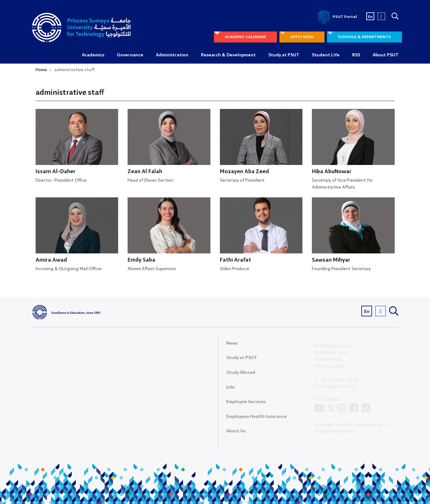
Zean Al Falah (145, 172)
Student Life (326, 55)
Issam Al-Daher (56, 172)
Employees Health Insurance (256, 419)
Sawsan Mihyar (331, 260)
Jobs (230, 390)
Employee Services (246, 405)
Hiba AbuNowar (332, 172)
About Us (236, 434)
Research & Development (228, 55)
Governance (130, 55)
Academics (93, 55)
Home (41, 70)
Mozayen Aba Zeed (244, 172)
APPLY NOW (302, 37)
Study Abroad (241, 375)
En (370, 17)
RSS (356, 55)
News (232, 346)
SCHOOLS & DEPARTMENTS (364, 37)
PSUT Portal (336, 17)
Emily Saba (141, 260)
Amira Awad (51, 260)
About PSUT (386, 55)
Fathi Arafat (235, 260)
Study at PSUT (284, 55)
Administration (172, 55)
